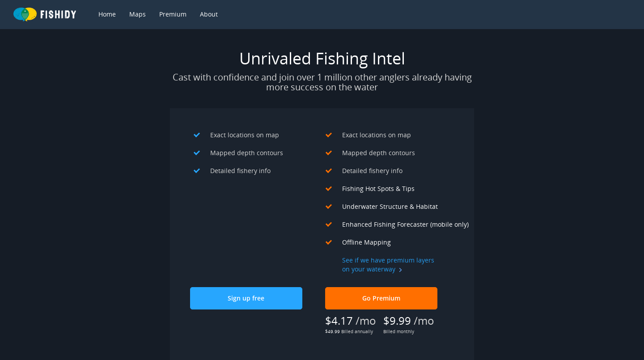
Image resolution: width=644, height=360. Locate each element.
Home (107, 14)
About (209, 14)
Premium (173, 14)
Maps (138, 14)
